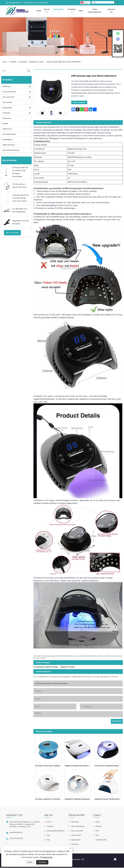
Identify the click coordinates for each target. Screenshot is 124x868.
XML (97, 836)
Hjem (39, 11)
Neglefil (5, 124)
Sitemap (99, 827)
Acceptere (42, 862)
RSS (97, 831)
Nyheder (72, 11)
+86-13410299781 (41, 3)
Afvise (30, 862)
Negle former (7, 129)
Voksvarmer (7, 119)
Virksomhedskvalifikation (56, 831)
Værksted (50, 827)
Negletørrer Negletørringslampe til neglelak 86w (79, 799)
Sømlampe (23, 62)
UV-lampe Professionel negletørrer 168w (49, 766)
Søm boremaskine (9, 92)
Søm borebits (7, 103)
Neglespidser (7, 108)
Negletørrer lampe (37, 62)
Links (98, 822)
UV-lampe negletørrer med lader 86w (49, 799)
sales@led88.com (16, 3)
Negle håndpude (9, 145)
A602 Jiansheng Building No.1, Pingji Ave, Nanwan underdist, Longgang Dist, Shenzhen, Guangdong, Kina (25, 825)
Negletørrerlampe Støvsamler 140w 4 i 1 (79, 766)
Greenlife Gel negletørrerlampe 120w (109, 766)
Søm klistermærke (9, 135)
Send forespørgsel (95, 11)
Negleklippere (8, 140)
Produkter (59, 11)
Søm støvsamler (9, 97)
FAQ (48, 840)
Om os (47, 11)
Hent (81, 11)
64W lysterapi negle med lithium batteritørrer (64, 62)
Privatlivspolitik (46, 857)
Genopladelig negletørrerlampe (46, 667)
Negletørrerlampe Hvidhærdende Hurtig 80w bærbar (109, 799)
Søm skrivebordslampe (11, 151)
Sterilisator (6, 113)
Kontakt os (111, 11)
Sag (48, 836)
